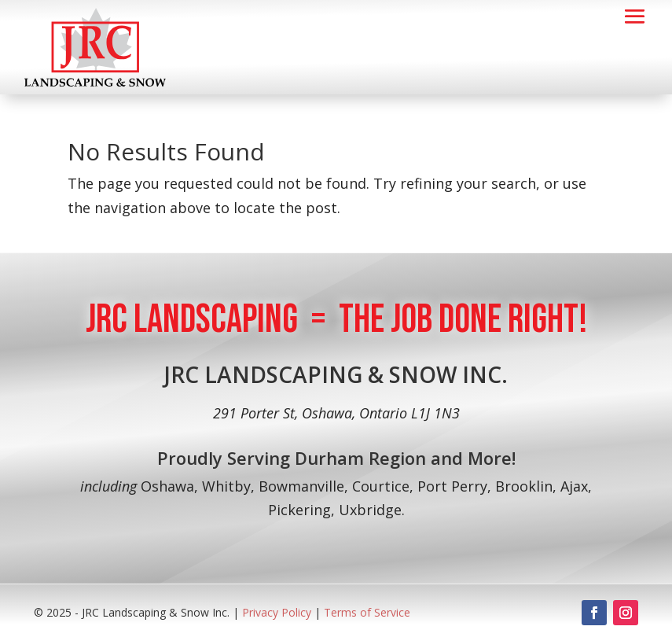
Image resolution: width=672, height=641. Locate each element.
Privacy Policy (278, 612)
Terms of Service (367, 612)
